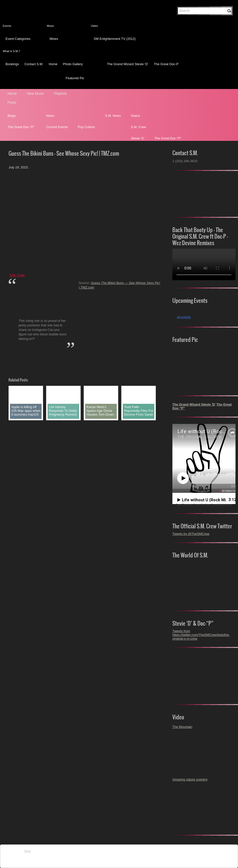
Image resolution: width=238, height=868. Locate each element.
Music (50, 26)
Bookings (12, 64)
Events (7, 26)
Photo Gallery (73, 64)
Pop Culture (87, 127)
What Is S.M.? (11, 51)
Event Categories (18, 39)
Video (94, 26)
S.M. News (113, 116)
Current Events (57, 127)
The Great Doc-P (166, 64)
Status (135, 116)
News (50, 116)
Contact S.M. (34, 64)
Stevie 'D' (138, 138)
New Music (35, 93)
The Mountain (182, 727)
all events (184, 317)
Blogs (12, 116)
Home (53, 64)
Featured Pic (75, 78)
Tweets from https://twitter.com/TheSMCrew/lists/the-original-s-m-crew (201, 635)
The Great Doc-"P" (21, 127)
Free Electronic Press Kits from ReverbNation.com (204, 505)
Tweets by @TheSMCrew (191, 534)
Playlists (61, 93)
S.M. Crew (138, 127)
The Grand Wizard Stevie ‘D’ (128, 64)
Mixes (54, 39)
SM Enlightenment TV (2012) (115, 39)
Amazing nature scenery (190, 779)
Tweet (27, 851)
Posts (12, 103)
